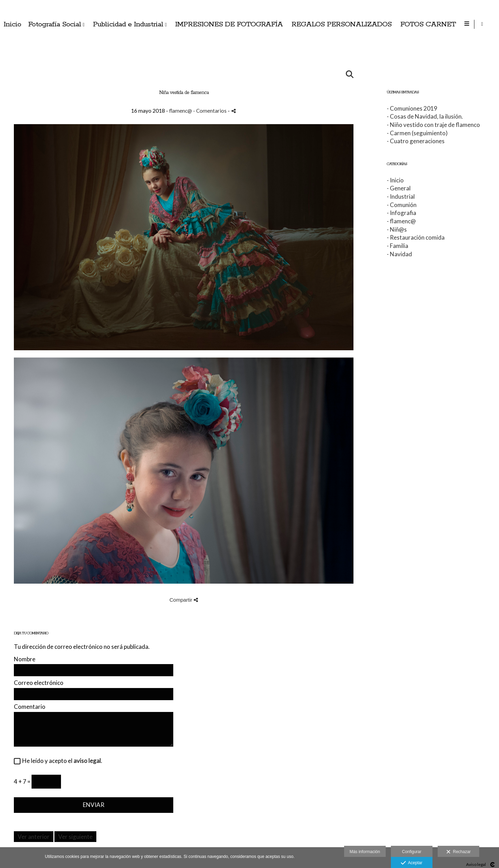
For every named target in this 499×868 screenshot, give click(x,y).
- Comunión (402, 205)
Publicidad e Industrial (305, 24)
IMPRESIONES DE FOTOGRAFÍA (406, 24)
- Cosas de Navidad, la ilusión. (425, 116)
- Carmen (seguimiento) (417, 133)
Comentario (30, 707)
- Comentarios (210, 111)
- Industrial (401, 196)
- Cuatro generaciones (416, 141)
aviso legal (87, 761)
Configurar (412, 852)
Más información (365, 852)
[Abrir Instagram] (488, 24)
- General (399, 188)
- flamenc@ (401, 221)
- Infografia (401, 213)
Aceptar (412, 863)
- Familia (397, 246)
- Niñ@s (397, 229)
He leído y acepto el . (61, 761)
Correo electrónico (39, 683)
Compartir (184, 600)
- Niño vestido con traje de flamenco (433, 125)
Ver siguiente (75, 837)
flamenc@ (181, 111)
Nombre (25, 659)
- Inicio (395, 180)
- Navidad (399, 254)
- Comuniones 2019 (412, 108)
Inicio (189, 24)
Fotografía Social (232, 24)
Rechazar (458, 852)
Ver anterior (34, 837)
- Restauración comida (416, 237)
